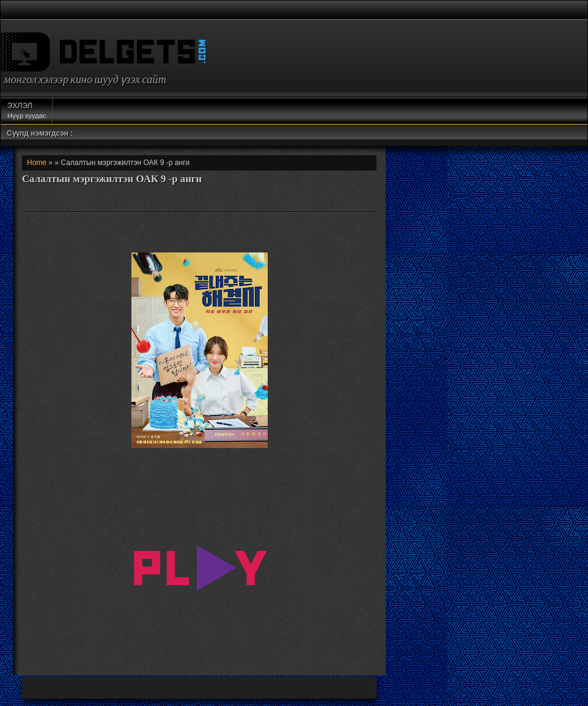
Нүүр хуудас (27, 110)
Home (37, 163)
